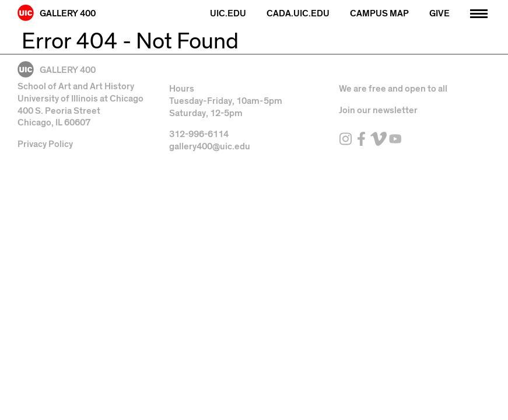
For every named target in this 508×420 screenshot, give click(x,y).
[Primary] (479, 12)
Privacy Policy (45, 144)
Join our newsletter (378, 110)
